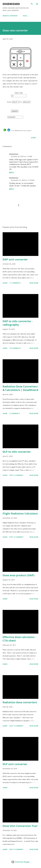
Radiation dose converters (20, 702)
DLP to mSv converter (17, 452)
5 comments (15, 413)
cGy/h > (27, 102)
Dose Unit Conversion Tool (20, 826)
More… (26, 16)
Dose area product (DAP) (19, 575)
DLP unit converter (15, 764)
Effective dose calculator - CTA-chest (19, 639)
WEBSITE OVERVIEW (10, 16)
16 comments (15, 348)
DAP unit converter (15, 259)
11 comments (15, 283)
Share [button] (33, 138)
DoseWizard (11, 4)
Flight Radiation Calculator (20, 513)
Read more (34, 283)
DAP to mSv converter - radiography (18, 323)
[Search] (32, 4)
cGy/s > (16, 102)
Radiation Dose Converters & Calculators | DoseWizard (20, 388)
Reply (12, 173)
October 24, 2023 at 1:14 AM (21, 156)
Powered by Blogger (21, 862)
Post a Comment (16, 475)
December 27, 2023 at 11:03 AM (23, 180)
